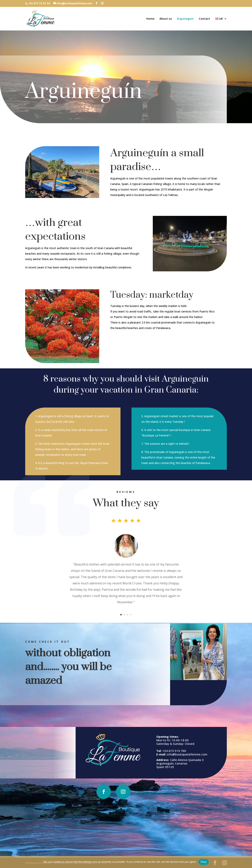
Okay (203, 862)
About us (166, 19)
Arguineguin (185, 19)
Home (150, 19)
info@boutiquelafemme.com (166, 754)
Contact (204, 19)
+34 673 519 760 (153, 751)
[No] (247, 862)
